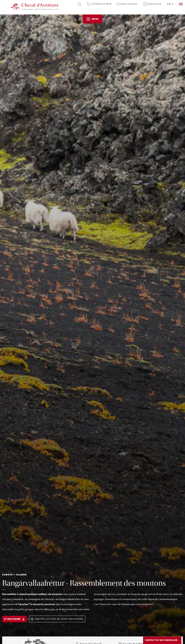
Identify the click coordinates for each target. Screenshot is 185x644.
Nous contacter (127, 4)
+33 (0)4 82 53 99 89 (99, 4)
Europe (7, 575)
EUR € (170, 4)
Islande (21, 575)
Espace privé (152, 4)
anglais (181, 4)
